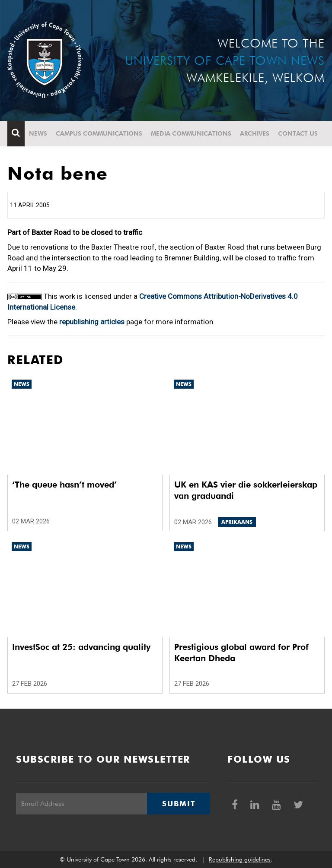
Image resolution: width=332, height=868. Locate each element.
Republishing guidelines (240, 859)
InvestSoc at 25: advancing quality (81, 647)
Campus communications (99, 133)
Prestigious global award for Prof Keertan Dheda (241, 653)
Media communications (191, 133)
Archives (255, 133)
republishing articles (92, 322)
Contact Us (298, 133)
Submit (179, 804)
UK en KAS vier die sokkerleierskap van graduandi (246, 490)
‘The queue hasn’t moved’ (64, 485)
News (38, 133)
